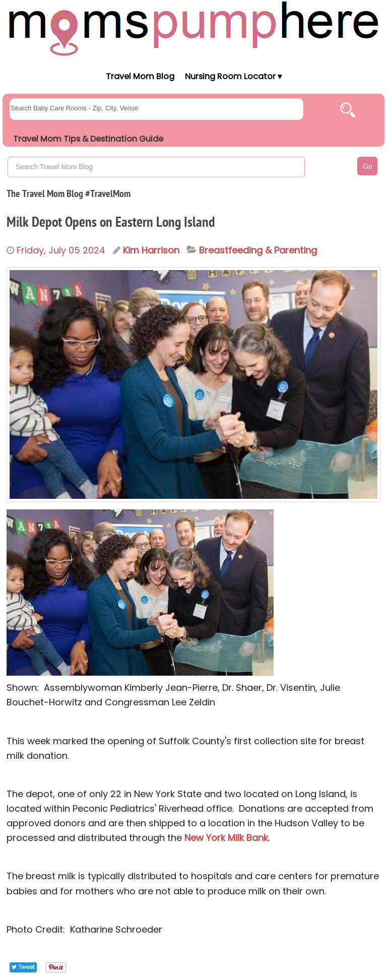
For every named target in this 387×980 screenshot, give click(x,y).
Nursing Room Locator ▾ (233, 76)
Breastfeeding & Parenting (258, 250)
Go (368, 166)
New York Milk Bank (226, 838)
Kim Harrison (151, 250)
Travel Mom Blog (140, 76)
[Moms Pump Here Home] (193, 28)
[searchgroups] (156, 109)
